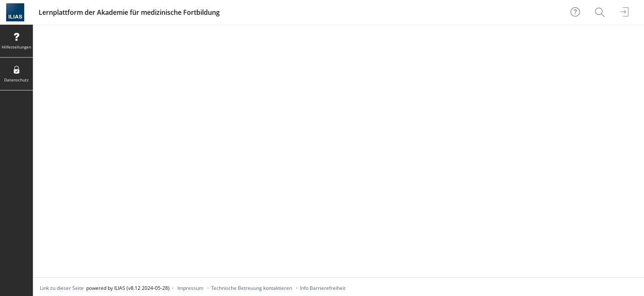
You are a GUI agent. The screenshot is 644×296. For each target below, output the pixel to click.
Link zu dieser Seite (62, 288)
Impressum (190, 288)
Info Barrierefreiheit (323, 288)
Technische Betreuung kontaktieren (252, 288)
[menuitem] (601, 12)
